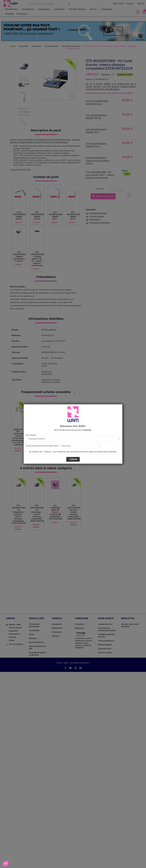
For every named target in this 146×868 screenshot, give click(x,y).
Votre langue (31, 435)
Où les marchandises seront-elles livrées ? (42, 446)
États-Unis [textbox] (66, 446)
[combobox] (80, 446)
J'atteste (73, 459)
